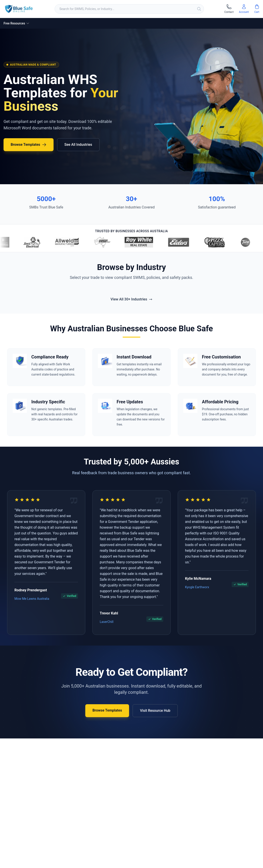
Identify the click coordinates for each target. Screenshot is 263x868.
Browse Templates (29, 145)
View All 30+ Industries (132, 299)
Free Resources (17, 23)
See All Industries (78, 145)
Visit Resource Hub (155, 711)
